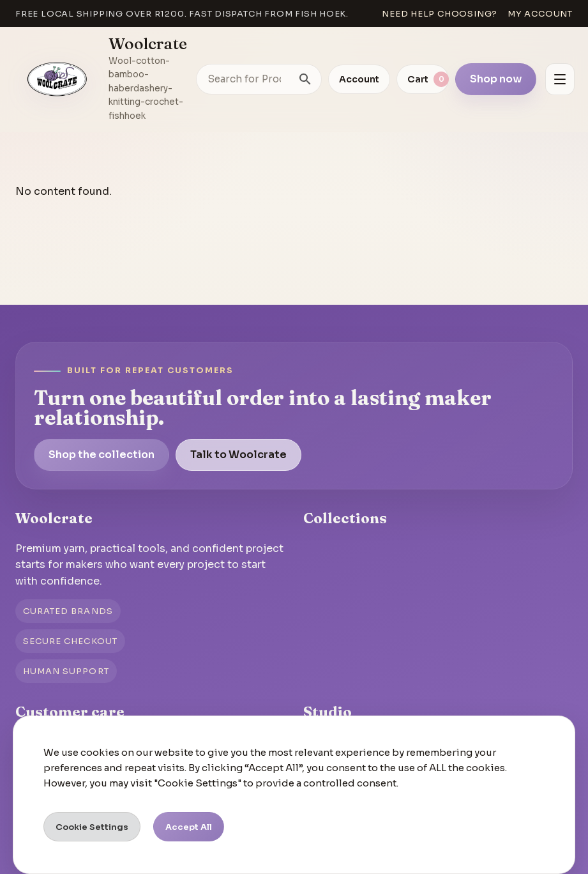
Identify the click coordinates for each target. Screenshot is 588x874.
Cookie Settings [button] (92, 827)
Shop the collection (102, 455)
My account (540, 14)
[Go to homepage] (57, 79)
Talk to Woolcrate (238, 455)
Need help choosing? (440, 14)
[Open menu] (560, 79)
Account (359, 79)
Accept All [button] (189, 827)
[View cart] (423, 79)
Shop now (496, 79)
